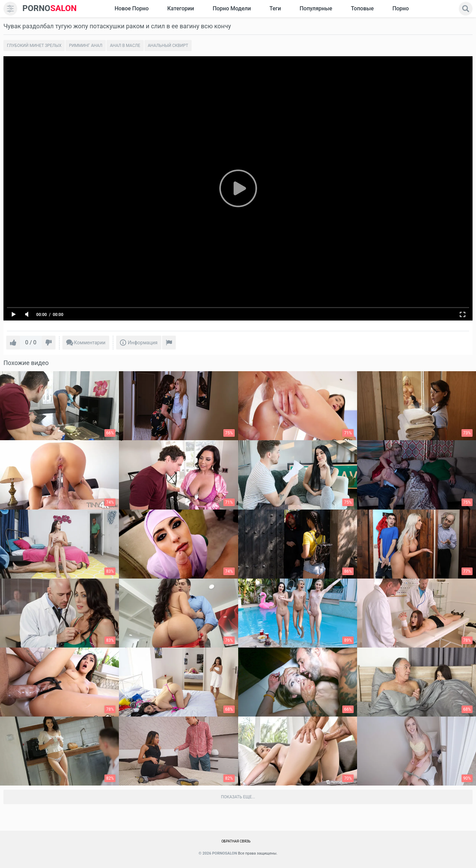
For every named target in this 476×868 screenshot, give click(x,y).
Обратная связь (236, 841)
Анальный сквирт (168, 46)
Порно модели (232, 8)
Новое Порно (131, 8)
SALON (50, 8)
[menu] (10, 9)
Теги (275, 8)
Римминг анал (86, 46)
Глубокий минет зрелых (34, 46)
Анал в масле (125, 46)
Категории (181, 8)
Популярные (316, 8)
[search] (466, 9)
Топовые (362, 8)
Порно (401, 8)
